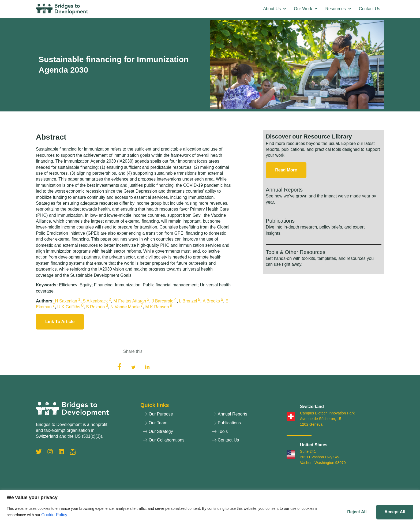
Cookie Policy (54, 514)
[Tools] (244, 433)
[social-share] (119, 367)
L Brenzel (188, 301)
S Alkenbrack (95, 301)
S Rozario (95, 307)
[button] (274, 9)
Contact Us (370, 9)
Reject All (352, 511)
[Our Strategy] (175, 433)
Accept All (393, 511)
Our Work (305, 9)
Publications (280, 221)
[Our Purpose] (175, 416)
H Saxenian (66, 301)
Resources (338, 9)
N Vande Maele (125, 307)
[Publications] (244, 424)
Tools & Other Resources (295, 252)
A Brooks (211, 301)
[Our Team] (175, 424)
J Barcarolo (162, 301)
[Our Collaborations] (175, 441)
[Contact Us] (244, 441)
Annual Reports (284, 190)
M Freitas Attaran (130, 301)
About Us (274, 9)
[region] (210, 507)
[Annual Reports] (244, 416)
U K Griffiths (69, 307)
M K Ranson (157, 307)
